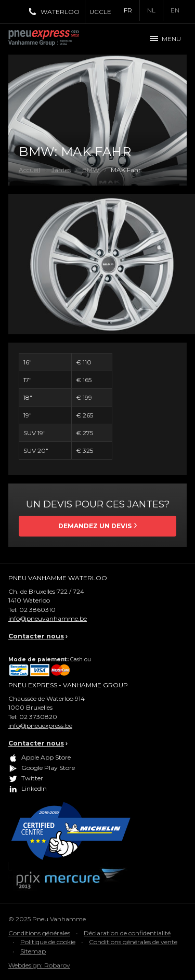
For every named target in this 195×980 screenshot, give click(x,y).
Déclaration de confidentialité (127, 933)
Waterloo (60, 12)
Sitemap (33, 951)
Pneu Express (55, 39)
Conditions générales (39, 933)
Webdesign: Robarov (39, 965)
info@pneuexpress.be (40, 726)
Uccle (100, 12)
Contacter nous (36, 636)
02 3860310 (37, 610)
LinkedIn (34, 788)
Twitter (32, 778)
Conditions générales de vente (133, 942)
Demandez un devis (95, 526)
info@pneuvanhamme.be (48, 618)
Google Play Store (48, 768)
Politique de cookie (48, 942)
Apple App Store (46, 757)
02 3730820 (38, 717)
